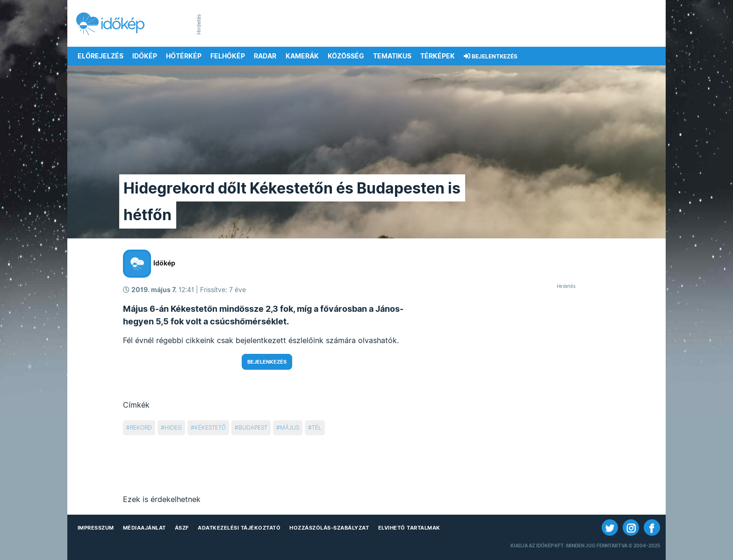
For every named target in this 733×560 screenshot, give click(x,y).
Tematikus (392, 56)
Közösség (346, 56)
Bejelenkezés (267, 362)
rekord (141, 427)
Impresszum (96, 528)
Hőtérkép (184, 56)
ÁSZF (182, 528)
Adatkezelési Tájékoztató (239, 528)
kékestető (210, 427)
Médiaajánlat (144, 528)
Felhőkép (228, 56)
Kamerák (302, 56)
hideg (173, 427)
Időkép (145, 56)
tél (317, 427)
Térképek (438, 56)
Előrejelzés (101, 56)
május (290, 427)
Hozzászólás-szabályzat (329, 528)
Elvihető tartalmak (409, 528)
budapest (253, 427)
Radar (265, 56)
